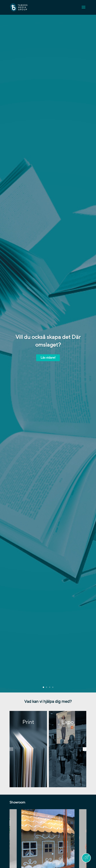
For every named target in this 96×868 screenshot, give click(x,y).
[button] (11, 749)
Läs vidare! (48, 358)
